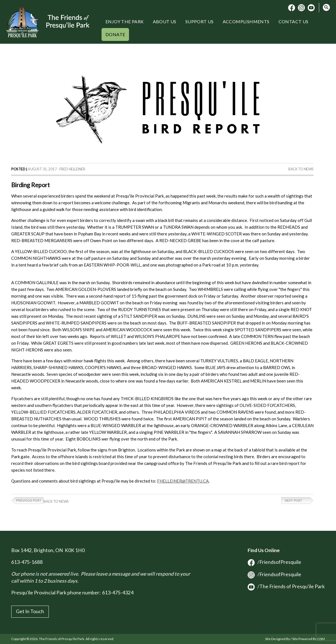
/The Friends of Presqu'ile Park (286, 586)
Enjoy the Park (125, 21)
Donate (115, 34)
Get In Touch (30, 611)
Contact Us (294, 21)
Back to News (301, 169)
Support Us (200, 21)
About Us (165, 21)
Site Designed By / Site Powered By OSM (295, 639)
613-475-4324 (118, 593)
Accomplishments (246, 21)
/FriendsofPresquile (274, 562)
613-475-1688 (27, 562)
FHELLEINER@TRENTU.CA (183, 481)
